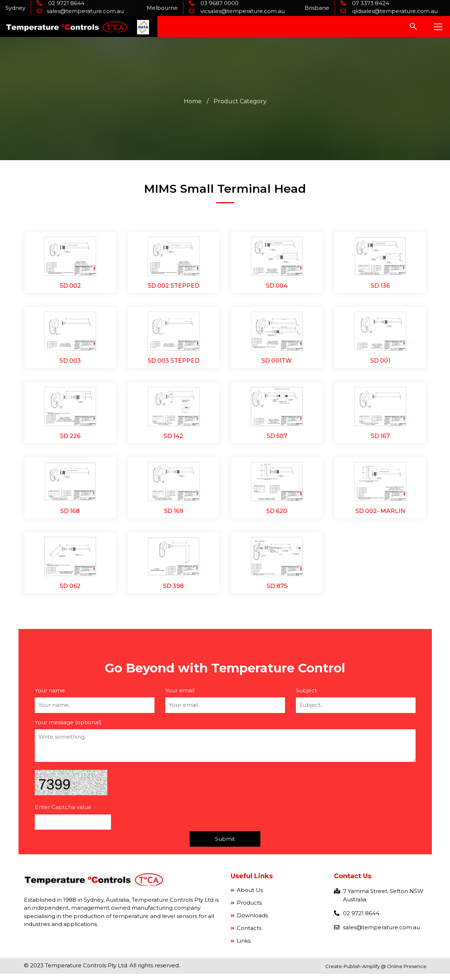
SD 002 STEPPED (174, 287)
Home (193, 102)
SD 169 (174, 515)
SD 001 (380, 363)
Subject (306, 697)
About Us (249, 896)
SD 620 (277, 515)
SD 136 (380, 287)
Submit (225, 845)
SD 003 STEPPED (174, 363)
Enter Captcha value (63, 813)
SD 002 (70, 287)
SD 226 (70, 439)
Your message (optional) (68, 728)
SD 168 (70, 515)
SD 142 (173, 439)
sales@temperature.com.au (85, 11)
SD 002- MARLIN (380, 515)
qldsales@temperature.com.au (394, 11)
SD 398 (173, 591)
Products (249, 909)
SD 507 (277, 439)
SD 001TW (277, 363)
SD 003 (70, 363)
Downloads (252, 921)
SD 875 (277, 591)
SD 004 (277, 287)
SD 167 (380, 439)
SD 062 (70, 591)
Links (243, 947)
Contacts (248, 934)
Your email (180, 697)
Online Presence (407, 972)
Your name (50, 697)
